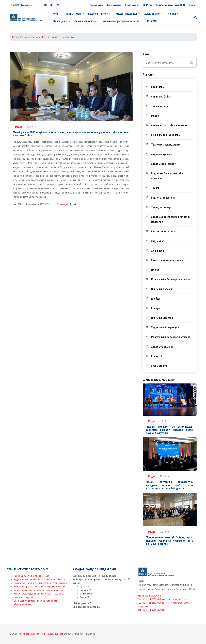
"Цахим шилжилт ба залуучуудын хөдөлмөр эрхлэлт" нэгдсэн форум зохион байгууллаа (170, 430)
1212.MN (152, 21)
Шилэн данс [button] (60, 21)
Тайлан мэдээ (159, 106)
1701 (17, 204)
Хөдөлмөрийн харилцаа (165, 327)
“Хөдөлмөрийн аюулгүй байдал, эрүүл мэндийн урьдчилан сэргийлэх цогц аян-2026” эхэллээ (170, 541)
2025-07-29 (32, 127)
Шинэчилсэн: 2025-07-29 (38, 204)
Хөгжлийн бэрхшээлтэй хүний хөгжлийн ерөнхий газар (41, 587)
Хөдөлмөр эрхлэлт (162, 347)
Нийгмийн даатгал (162, 318)
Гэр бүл (155, 299)
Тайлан (155, 188)
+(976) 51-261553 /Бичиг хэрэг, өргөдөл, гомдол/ (164, 599)
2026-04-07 (165, 532)
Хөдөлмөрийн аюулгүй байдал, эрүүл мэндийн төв (39, 590)
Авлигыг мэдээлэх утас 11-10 (171, 5)
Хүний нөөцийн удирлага (165, 135)
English (193, 5)
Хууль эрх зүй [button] (152, 14)
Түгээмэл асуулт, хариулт (166, 145)
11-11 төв (147, 5)
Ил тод (155, 270)
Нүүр (55, 14)
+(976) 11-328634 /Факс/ (152, 610)
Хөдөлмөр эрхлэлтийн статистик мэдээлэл (171, 219)
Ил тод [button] (172, 14)
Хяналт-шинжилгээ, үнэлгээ (168, 260)
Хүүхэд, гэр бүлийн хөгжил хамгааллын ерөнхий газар (40, 583)
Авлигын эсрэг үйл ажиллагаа (121, 21)
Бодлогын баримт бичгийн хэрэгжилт (167, 176)
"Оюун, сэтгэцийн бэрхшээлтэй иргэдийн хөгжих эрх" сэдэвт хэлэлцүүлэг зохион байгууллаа (170, 485)
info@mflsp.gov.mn (21, 5)
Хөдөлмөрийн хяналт (163, 164)
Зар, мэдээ (158, 241)
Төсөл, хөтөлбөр (161, 207)
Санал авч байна (161, 97)
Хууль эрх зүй (159, 366)
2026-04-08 (165, 476)
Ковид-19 (157, 356)
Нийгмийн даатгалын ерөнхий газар (31, 576)
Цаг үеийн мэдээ (50, 37)
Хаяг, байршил (114, 5)
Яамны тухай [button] (73, 14)
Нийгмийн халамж (162, 289)
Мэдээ (19, 127)
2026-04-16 (165, 421)
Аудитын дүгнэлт (162, 154)
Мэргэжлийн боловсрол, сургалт (171, 279)
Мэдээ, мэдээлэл (29, 37)
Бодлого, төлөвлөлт (163, 198)
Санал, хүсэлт (132, 5)
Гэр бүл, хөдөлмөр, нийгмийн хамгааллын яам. (41, 634)
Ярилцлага (157, 87)
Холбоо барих (97, 5)
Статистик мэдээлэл (164, 231)
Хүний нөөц (158, 251)
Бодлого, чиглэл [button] (98, 14)
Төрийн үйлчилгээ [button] (85, 21)
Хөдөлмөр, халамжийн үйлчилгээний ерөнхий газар (39, 579)
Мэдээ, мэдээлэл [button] (126, 14)
